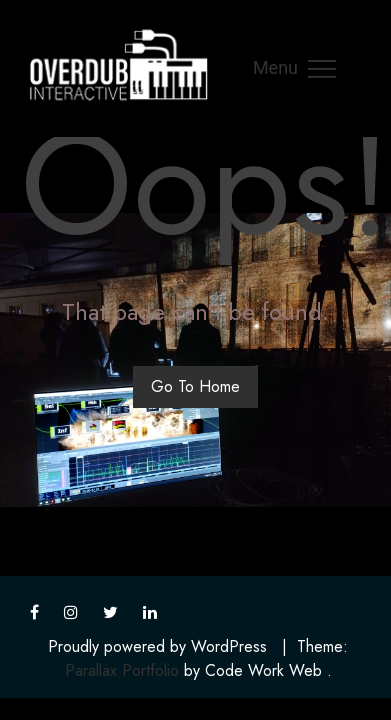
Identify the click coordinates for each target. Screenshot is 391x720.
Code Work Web (263, 670)
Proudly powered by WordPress (157, 646)
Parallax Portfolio (122, 670)
